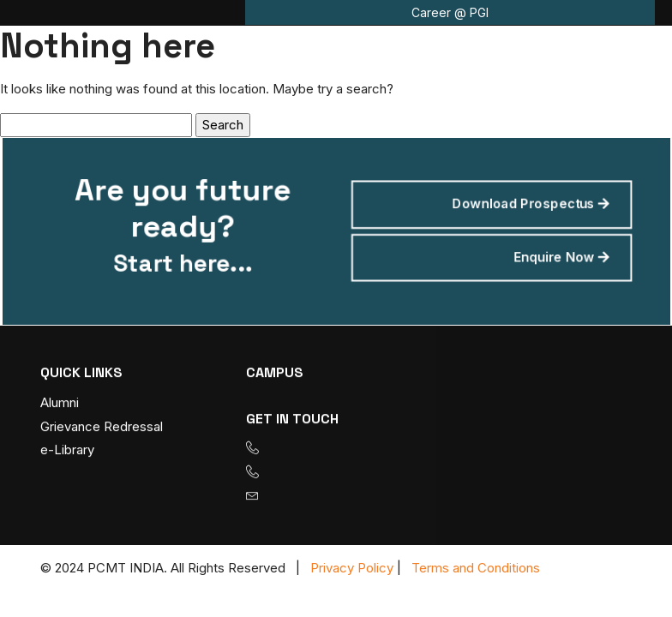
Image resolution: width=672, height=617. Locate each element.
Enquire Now (551, 256)
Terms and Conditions (476, 568)
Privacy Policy (352, 568)
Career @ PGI (450, 12)
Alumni (60, 403)
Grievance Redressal (102, 426)
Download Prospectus (522, 206)
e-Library (67, 450)
